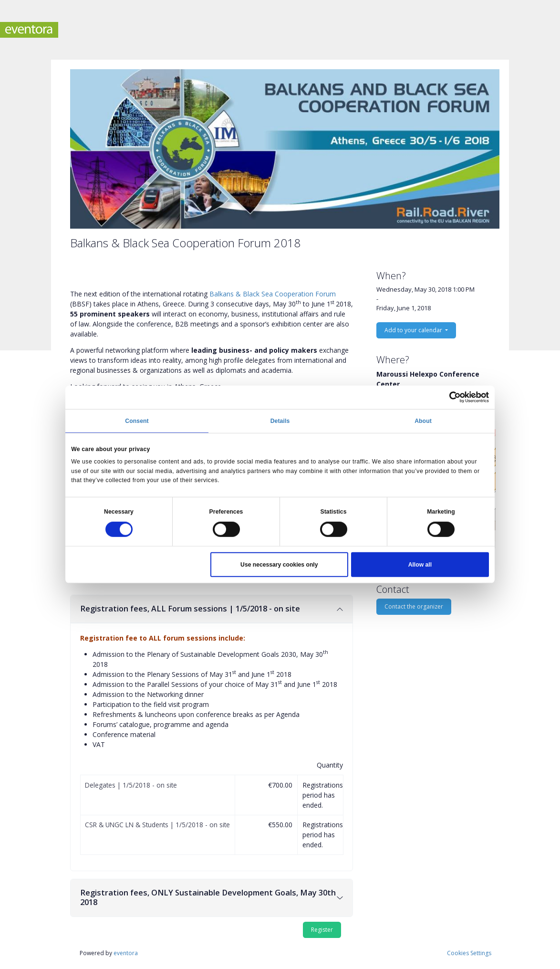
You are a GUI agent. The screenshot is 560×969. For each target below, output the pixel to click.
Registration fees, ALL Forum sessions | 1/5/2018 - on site (190, 609)
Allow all (420, 565)
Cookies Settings (469, 953)
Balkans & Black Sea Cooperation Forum (273, 294)
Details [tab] (280, 421)
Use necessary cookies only (279, 565)
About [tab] (423, 421)
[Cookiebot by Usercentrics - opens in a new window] (447, 397)
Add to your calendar (414, 330)
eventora (126, 953)
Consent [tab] (137, 421)
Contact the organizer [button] (414, 606)
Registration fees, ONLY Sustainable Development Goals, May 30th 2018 (208, 897)
